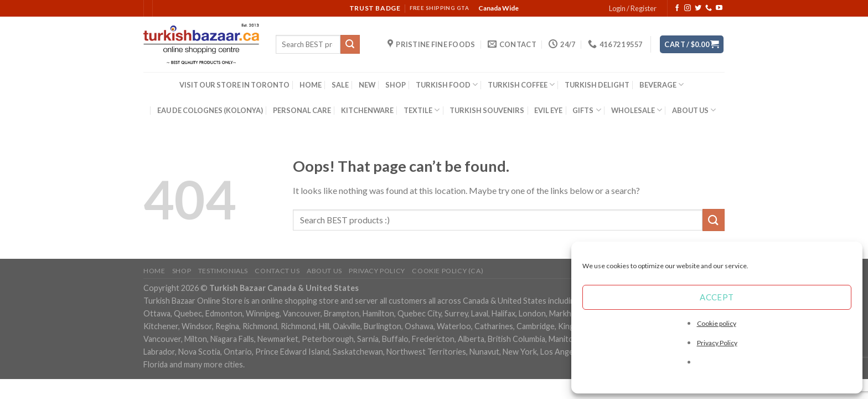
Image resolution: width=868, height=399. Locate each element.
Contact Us (277, 271)
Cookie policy (717, 323)
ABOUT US (694, 110)
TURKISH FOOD (447, 85)
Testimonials (223, 271)
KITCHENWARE (367, 110)
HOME (311, 85)
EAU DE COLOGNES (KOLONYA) (210, 110)
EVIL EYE (548, 110)
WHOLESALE (637, 110)
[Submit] (350, 44)
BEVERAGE (662, 85)
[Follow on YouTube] (719, 8)
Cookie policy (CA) (448, 271)
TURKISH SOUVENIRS (487, 110)
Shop (182, 271)
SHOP (396, 85)
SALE (340, 85)
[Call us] (709, 8)
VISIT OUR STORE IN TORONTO (234, 85)
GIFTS (587, 110)
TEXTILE (422, 110)
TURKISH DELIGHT (597, 85)
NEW (367, 85)
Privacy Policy (717, 343)
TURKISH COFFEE (521, 85)
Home (154, 271)
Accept (717, 297)
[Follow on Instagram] (688, 8)
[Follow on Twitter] (698, 8)
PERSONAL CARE (302, 110)
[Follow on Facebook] (677, 8)
